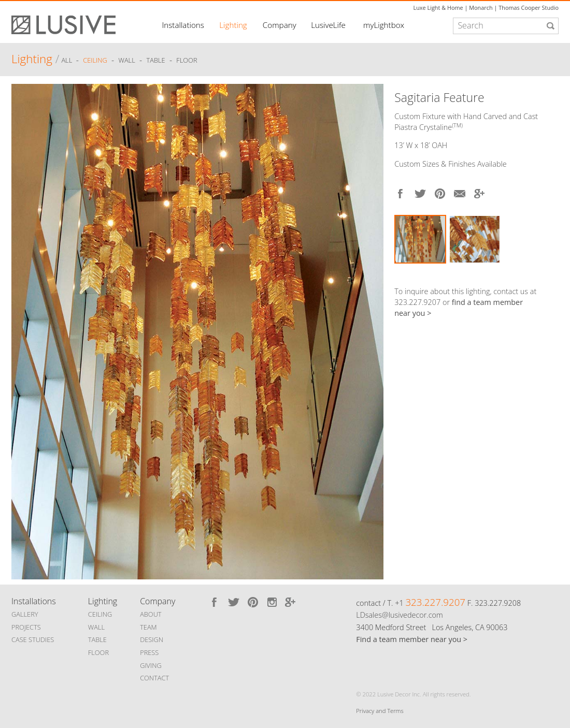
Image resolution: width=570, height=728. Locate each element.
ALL (67, 61)
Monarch (481, 8)
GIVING (151, 665)
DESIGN (152, 639)
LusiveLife (328, 25)
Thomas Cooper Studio (529, 8)
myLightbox (384, 25)
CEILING (100, 614)
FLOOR (98, 652)
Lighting (233, 25)
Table (156, 61)
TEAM (148, 627)
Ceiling (95, 61)
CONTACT (154, 678)
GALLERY (25, 614)
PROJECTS (26, 627)
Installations (183, 25)
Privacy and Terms (380, 711)
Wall (126, 61)
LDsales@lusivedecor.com (399, 615)
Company (280, 25)
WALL (96, 627)
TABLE (97, 639)
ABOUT (151, 614)
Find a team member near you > (412, 639)
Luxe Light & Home (438, 8)
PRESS (149, 652)
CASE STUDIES (33, 639)
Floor (187, 61)
